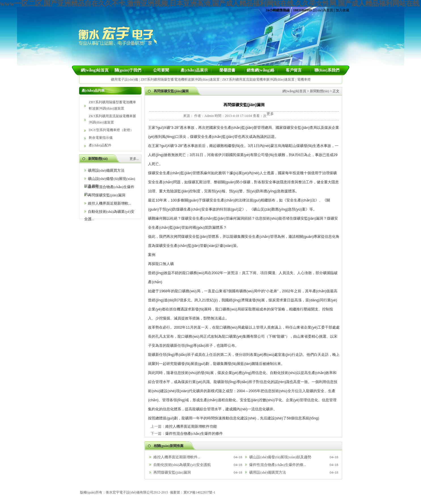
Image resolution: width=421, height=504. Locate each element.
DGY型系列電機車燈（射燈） (111, 130)
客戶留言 (294, 70)
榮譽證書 (227, 70)
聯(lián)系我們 (327, 70)
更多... (134, 159)
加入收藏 (342, 10)
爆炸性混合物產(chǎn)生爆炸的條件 (194, 433)
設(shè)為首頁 (323, 10)
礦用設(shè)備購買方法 (106, 170)
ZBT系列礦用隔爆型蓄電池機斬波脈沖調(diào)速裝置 (180, 79)
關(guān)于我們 (128, 70)
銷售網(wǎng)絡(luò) (261, 72)
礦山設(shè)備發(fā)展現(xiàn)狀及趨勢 (280, 457)
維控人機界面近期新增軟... (110, 203)
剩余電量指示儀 (101, 138)
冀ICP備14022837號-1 (199, 492)
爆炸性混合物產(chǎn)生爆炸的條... (278, 465)
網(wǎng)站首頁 (95, 70)
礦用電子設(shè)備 (124, 79)
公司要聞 (161, 70)
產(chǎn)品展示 (194, 70)
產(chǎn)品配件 (100, 145)
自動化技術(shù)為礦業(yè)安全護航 (182, 465)
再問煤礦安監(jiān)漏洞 (107, 195)
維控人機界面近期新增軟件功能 (191, 426)
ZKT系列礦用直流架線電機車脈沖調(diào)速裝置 (258, 79)
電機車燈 (304, 79)
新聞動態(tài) (320, 91)
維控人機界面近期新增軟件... (177, 457)
